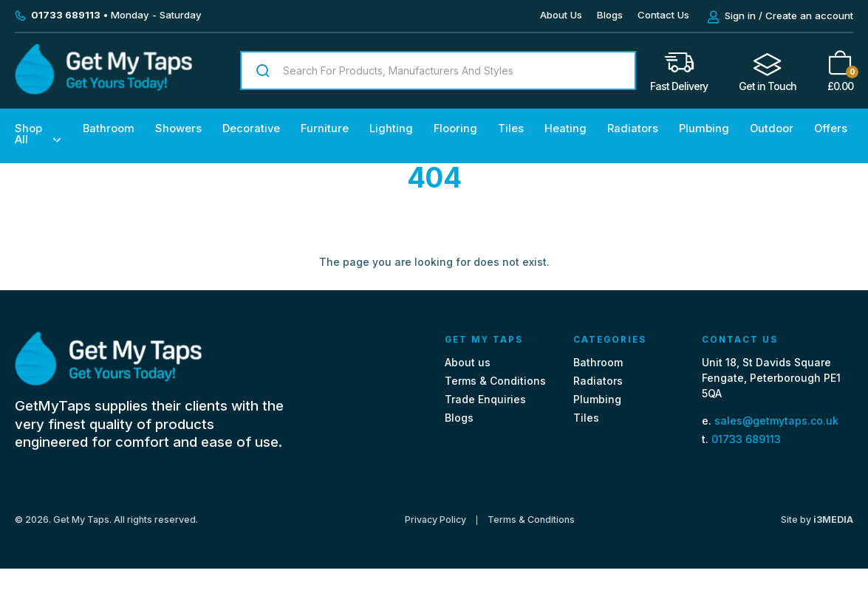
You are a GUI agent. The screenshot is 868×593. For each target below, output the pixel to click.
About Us (561, 15)
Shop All (28, 134)
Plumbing (704, 128)
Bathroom (109, 128)
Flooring (455, 128)
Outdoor (772, 128)
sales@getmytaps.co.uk (776, 421)
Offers (831, 128)
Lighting (391, 128)
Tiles (511, 128)
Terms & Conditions (495, 381)
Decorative (251, 128)
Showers (178, 128)
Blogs (610, 15)
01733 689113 (746, 439)
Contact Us (663, 15)
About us (468, 362)
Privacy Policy (435, 520)
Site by (817, 520)
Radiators (633, 128)
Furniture (325, 128)
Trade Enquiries (485, 399)
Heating (565, 128)
